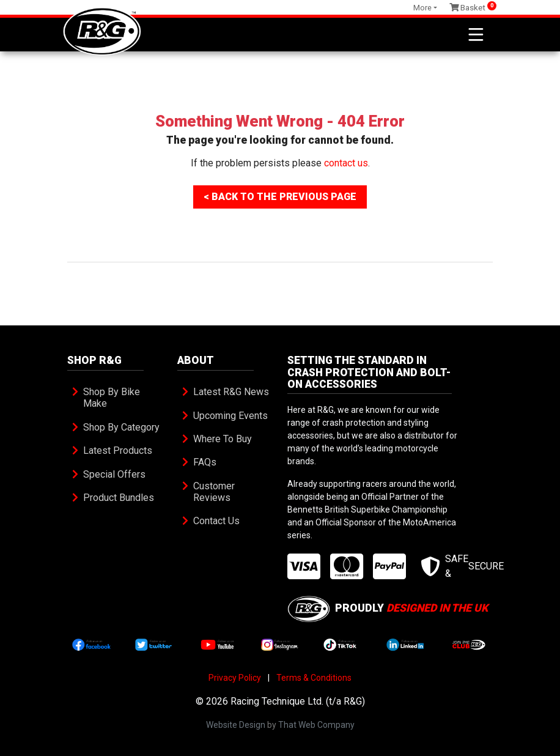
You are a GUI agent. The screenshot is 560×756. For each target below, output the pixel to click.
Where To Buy (223, 439)
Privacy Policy (235, 678)
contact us (346, 163)
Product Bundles (119, 498)
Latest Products (118, 450)
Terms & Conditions (314, 678)
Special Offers (114, 474)
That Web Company (316, 725)
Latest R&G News (231, 392)
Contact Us (216, 521)
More (422, 8)
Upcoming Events (230, 416)
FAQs (205, 462)
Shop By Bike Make (113, 398)
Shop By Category (121, 427)
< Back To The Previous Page (280, 197)
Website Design (236, 725)
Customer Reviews (215, 492)
